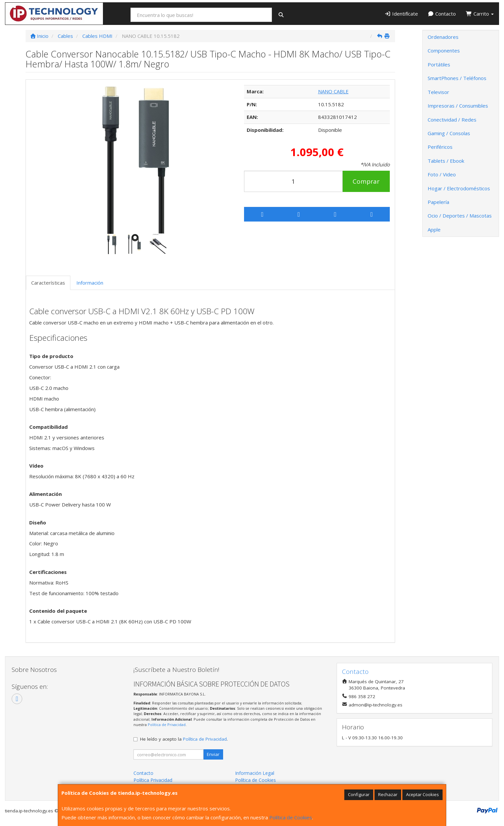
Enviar (213, 754)
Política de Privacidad (167, 725)
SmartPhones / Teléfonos (457, 78)
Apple (434, 229)
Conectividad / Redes (452, 120)
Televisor (438, 92)
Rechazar (388, 794)
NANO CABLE (333, 91)
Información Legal (255, 773)
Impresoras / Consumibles (458, 106)
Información (90, 283)
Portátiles (439, 64)
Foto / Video (442, 174)
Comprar (366, 181)
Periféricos (440, 147)
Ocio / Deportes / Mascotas (460, 216)
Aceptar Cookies (422, 794)
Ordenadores (443, 37)
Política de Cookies (291, 817)
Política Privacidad (153, 780)
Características (48, 283)
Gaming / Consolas (449, 133)
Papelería (438, 202)
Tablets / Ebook (446, 161)
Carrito (480, 14)
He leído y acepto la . (184, 739)
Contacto (442, 14)
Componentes (444, 50)
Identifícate (401, 14)
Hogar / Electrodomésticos (459, 188)
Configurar (359, 794)
